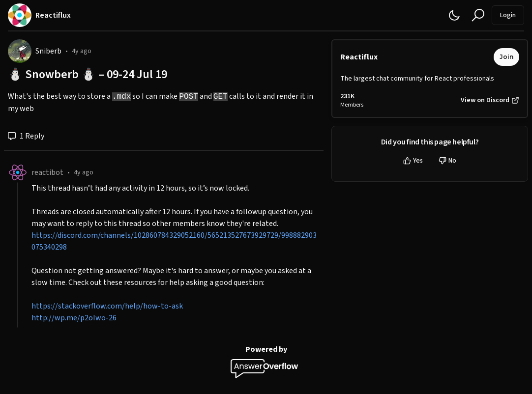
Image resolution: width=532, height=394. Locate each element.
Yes (413, 161)
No (447, 161)
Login (508, 15)
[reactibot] (18, 172)
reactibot (47, 172)
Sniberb (48, 51)
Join (506, 57)
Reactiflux (359, 57)
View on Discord (490, 100)
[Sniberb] (20, 51)
